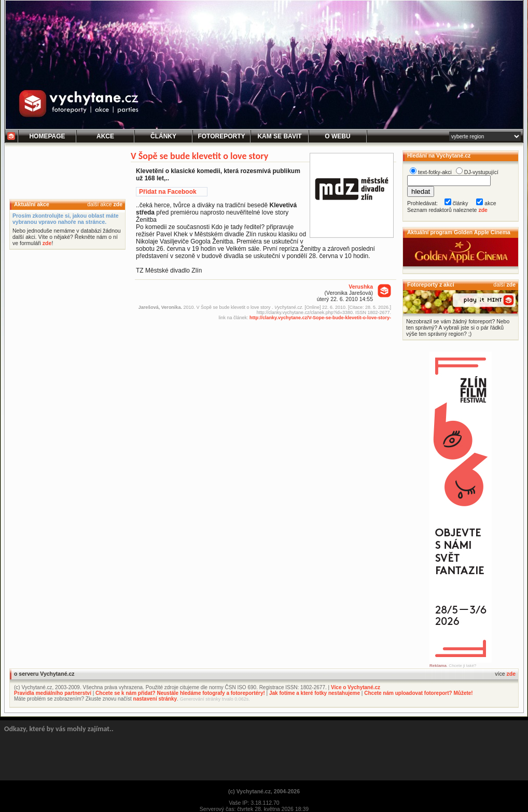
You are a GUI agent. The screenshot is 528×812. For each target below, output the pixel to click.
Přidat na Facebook (168, 192)
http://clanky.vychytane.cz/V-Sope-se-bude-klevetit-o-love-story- (320, 318)
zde (118, 204)
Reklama (438, 666)
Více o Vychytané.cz (356, 687)
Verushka (361, 287)
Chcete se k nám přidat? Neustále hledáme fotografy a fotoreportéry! (180, 693)
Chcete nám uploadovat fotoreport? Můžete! (418, 693)
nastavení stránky (155, 699)
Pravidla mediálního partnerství (53, 693)
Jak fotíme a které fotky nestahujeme (315, 693)
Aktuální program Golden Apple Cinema (459, 232)
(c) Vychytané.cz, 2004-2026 (264, 791)
